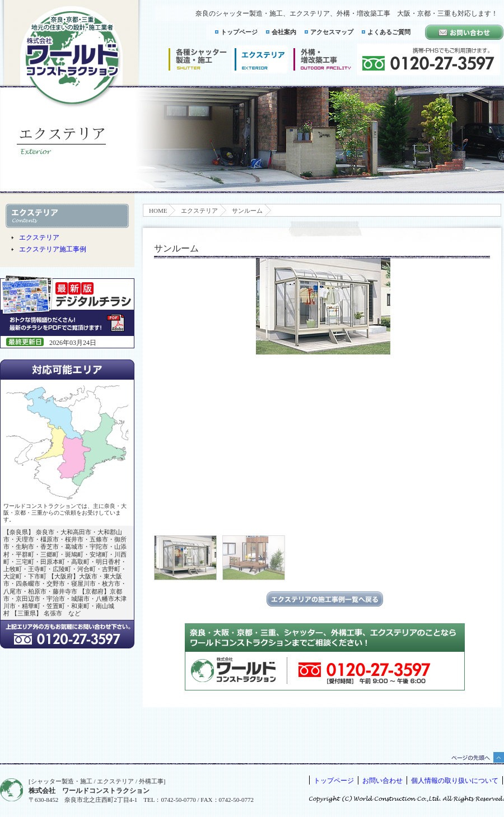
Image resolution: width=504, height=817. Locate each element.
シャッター (197, 59)
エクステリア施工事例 (53, 249)
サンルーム (247, 211)
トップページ (239, 32)
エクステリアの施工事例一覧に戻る (325, 599)
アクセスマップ (332, 32)
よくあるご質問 (389, 32)
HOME (158, 211)
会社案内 (284, 32)
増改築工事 (322, 59)
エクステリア (199, 211)
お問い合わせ (382, 781)
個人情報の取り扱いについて (455, 781)
